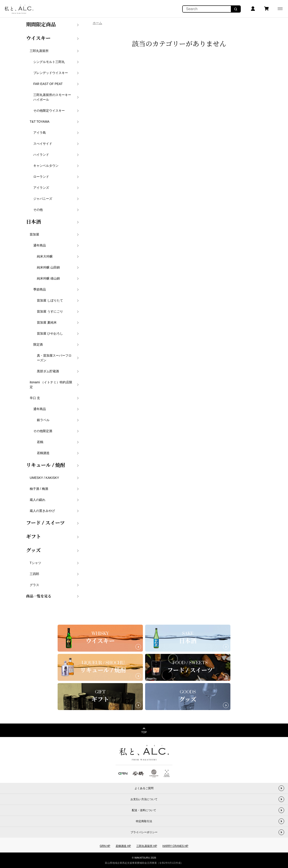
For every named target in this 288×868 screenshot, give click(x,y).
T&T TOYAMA (40, 122)
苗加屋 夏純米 (47, 322)
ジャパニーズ (43, 199)
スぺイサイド (43, 144)
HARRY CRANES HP (175, 846)
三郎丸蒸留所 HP (147, 846)
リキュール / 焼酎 (46, 465)
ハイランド (41, 155)
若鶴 (40, 442)
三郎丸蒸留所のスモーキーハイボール (52, 97)
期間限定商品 (41, 25)
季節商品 (40, 289)
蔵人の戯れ (38, 500)
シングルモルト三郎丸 (49, 62)
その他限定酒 (43, 431)
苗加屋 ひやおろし (50, 333)
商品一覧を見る (39, 596)
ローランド (41, 177)
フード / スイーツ (45, 523)
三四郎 (34, 574)
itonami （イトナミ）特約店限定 (51, 385)
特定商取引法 (144, 821)
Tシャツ (35, 563)
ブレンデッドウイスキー (51, 73)
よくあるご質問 (144, 788)
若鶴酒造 (43, 453)
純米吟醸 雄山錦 (48, 278)
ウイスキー (38, 38)
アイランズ (41, 188)
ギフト (34, 537)
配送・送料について (144, 810)
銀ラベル (43, 420)
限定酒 (38, 344)
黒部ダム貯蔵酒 (48, 371)
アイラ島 (40, 133)
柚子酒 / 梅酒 (39, 489)
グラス (34, 585)
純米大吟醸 (45, 256)
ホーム (97, 23)
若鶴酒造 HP (123, 846)
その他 (38, 210)
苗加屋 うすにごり (50, 311)
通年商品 (40, 245)
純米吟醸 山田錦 (48, 267)
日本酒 (34, 222)
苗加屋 (34, 234)
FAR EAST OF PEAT (48, 84)
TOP (144, 732)
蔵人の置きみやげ (42, 511)
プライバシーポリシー (144, 832)
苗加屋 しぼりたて (50, 300)
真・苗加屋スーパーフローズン (54, 358)
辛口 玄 (35, 398)
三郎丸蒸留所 (39, 51)
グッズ (33, 551)
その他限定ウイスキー (49, 111)
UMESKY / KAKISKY (44, 478)
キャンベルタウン (46, 166)
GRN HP (105, 846)
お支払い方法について (144, 799)
